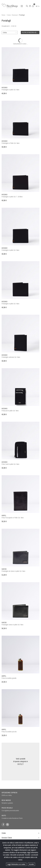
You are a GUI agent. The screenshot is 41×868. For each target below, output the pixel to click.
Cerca (27, 6)
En (39, 6)
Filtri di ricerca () (29, 33)
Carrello (33, 6)
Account (30, 6)
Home (3, 15)
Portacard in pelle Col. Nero (10, 410)
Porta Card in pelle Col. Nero (10, 463)
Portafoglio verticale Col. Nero (11, 356)
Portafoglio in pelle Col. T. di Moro (12, 196)
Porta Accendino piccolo (9, 731)
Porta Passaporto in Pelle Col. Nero (13, 517)
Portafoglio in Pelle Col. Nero (11, 142)
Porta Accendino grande (9, 677)
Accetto (31, 864)
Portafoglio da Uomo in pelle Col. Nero (13, 570)
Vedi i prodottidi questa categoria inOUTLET (20, 762)
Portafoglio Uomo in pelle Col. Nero (12, 624)
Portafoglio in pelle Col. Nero (10, 89)
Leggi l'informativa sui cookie (16, 864)
